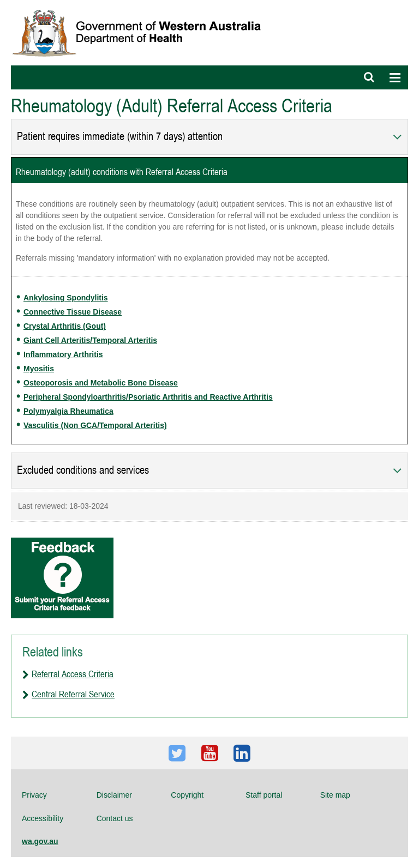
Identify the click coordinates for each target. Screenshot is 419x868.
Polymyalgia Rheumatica (68, 411)
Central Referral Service (73, 694)
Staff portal (264, 795)
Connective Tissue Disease (73, 312)
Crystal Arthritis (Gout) (65, 326)
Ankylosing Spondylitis (66, 298)
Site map (335, 795)
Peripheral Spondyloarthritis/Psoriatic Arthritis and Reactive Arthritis (148, 397)
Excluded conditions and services (83, 470)
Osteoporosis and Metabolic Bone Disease (101, 383)
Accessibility (43, 818)
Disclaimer (114, 795)
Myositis (39, 369)
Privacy (34, 795)
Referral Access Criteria (73, 674)
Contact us (115, 818)
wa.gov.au (40, 841)
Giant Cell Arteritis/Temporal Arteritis (90, 340)
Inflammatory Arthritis (63, 354)
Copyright (187, 795)
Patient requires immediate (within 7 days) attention (120, 137)
